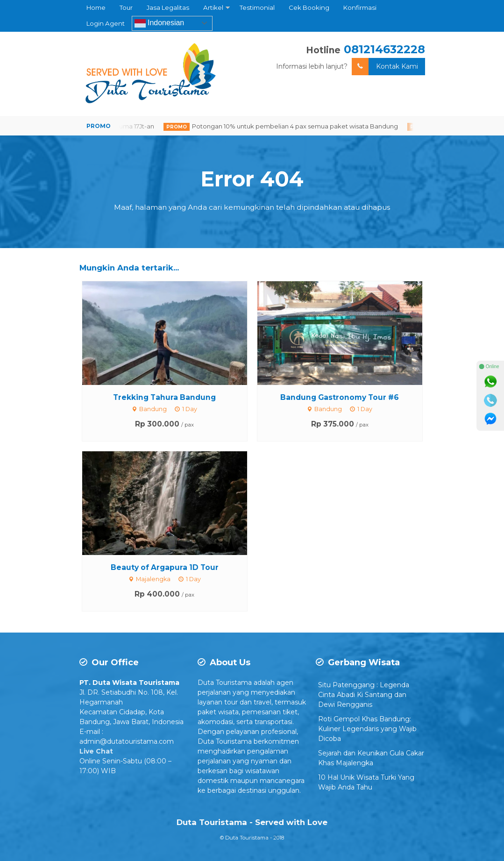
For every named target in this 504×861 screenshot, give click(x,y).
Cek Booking (309, 7)
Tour (126, 7)
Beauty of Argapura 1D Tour (165, 567)
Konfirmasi (360, 7)
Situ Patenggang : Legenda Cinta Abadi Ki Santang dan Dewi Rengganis (364, 695)
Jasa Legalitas (168, 7)
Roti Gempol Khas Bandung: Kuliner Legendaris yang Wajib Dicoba (367, 729)
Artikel (213, 7)
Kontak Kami (385, 67)
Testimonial (257, 7)
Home (96, 7)
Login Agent (106, 23)
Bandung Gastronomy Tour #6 (340, 397)
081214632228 (384, 49)
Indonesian (160, 23)
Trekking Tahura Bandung (164, 397)
